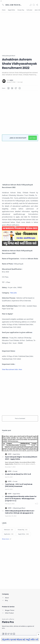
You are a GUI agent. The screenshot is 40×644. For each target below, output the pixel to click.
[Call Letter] (29, 10)
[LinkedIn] (14, 634)
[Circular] (15, 471)
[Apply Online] (11, 10)
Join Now (33, 138)
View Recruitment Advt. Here (12, 369)
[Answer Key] (21, 10)
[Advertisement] (20, 35)
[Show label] (7, 539)
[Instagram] (6, 634)
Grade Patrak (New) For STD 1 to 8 (18, 474)
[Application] (9, 534)
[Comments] (37, 504)
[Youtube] (11, 634)
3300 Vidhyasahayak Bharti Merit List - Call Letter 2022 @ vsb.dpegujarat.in (20, 512)
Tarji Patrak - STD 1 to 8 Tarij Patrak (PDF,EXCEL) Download (19, 485)
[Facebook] (3, 634)
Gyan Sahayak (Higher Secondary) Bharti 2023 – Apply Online (21, 458)
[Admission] (8, 530)
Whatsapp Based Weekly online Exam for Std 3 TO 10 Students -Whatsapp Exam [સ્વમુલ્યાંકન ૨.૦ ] (21, 499)
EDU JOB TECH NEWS (14, 5)
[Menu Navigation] (3, 5)
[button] (31, 5)
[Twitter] (9, 634)
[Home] (4, 10)
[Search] (34, 5)
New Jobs (13, 293)
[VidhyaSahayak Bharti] (19, 508)
